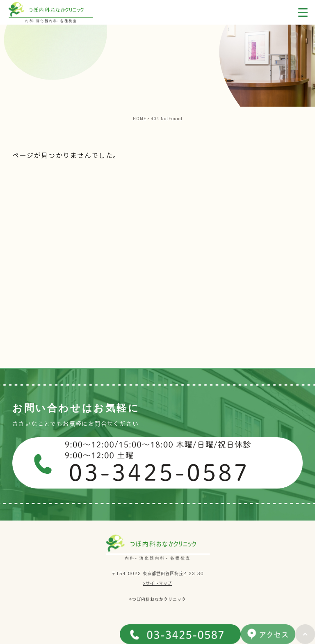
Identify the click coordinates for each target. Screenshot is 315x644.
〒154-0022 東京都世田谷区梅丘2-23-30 (158, 573)
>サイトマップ (157, 583)
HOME (140, 118)
